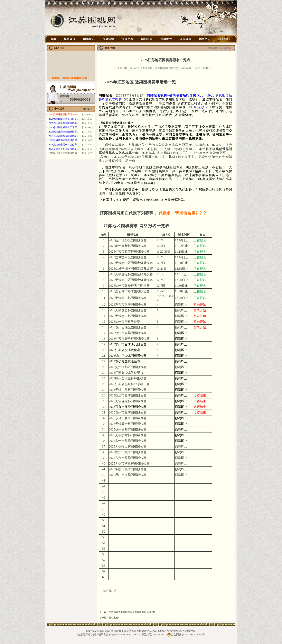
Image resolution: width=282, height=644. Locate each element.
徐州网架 (156, 642)
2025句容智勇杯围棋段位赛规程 (125, 612)
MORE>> (88, 109)
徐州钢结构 (128, 642)
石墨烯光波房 (142, 642)
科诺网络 (191, 631)
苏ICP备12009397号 (158, 631)
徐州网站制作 (177, 631)
